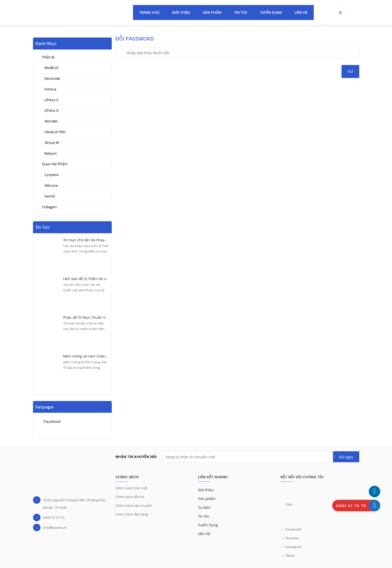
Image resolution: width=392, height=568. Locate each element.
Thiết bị (48, 57)
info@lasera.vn (55, 527)
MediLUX (51, 68)
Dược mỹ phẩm (55, 164)
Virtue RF (52, 143)
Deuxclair (52, 78)
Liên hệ (301, 12)
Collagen (49, 207)
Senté (50, 196)
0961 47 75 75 (54, 517)
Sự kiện (204, 507)
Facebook (52, 422)
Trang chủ (149, 12)
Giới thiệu (181, 12)
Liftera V (51, 100)
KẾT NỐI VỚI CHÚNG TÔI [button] (302, 477)
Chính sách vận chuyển (134, 505)
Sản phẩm (212, 12)
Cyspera (51, 175)
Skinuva (51, 185)
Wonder (51, 121)
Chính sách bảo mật (131, 488)
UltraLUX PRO (55, 132)
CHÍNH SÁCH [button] (127, 477)
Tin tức (241, 12)
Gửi (350, 71)
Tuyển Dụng (271, 12)
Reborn (51, 153)
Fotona (50, 89)
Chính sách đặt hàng (132, 514)
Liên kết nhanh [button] (213, 477)
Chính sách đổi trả (130, 497)
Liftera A (51, 110)
